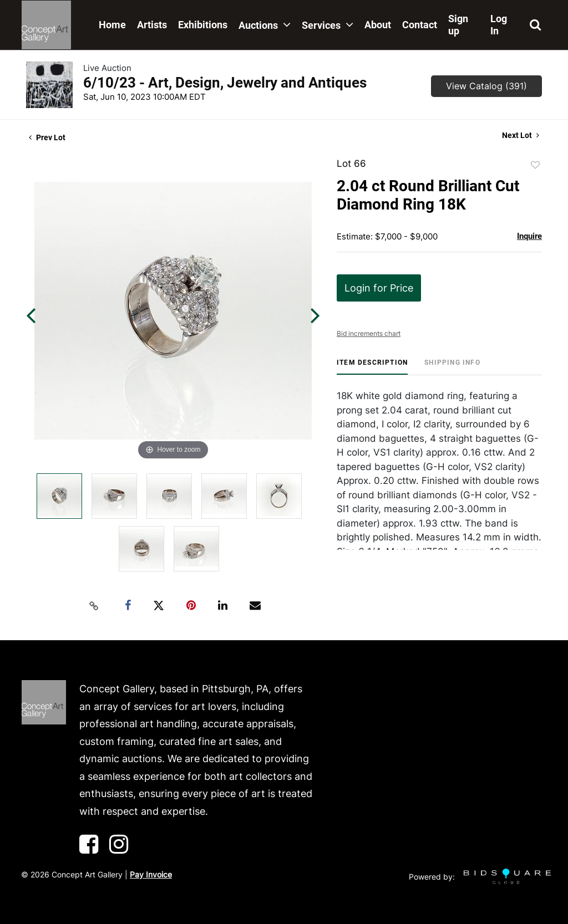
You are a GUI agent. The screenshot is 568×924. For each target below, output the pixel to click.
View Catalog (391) (486, 86)
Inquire (529, 236)
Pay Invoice (151, 874)
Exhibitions (203, 25)
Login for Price (379, 288)
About (378, 25)
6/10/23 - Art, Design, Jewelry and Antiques (225, 83)
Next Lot (521, 135)
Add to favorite (535, 165)
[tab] (372, 367)
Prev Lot (47, 137)
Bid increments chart (369, 333)
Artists (152, 25)
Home (112, 25)
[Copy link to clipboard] (94, 606)
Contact (420, 25)
